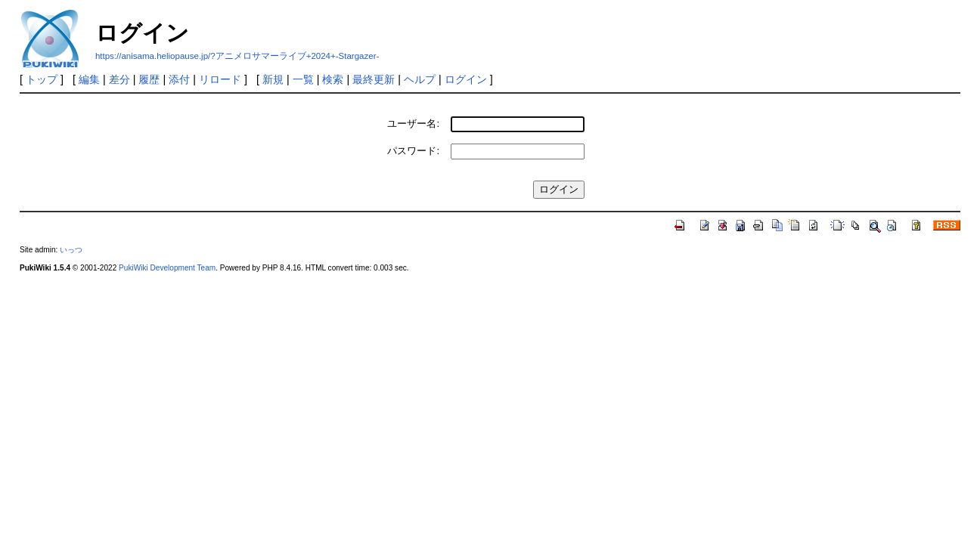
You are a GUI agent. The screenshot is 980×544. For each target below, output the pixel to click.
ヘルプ (420, 79)
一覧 (303, 79)
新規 (273, 79)
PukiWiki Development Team (167, 268)
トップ (42, 79)
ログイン (466, 79)
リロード (220, 79)
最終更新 (374, 79)
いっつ (71, 250)
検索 (333, 79)
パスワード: (413, 151)
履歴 (149, 79)
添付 (179, 79)
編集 (89, 79)
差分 (119, 79)
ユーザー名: (413, 124)
